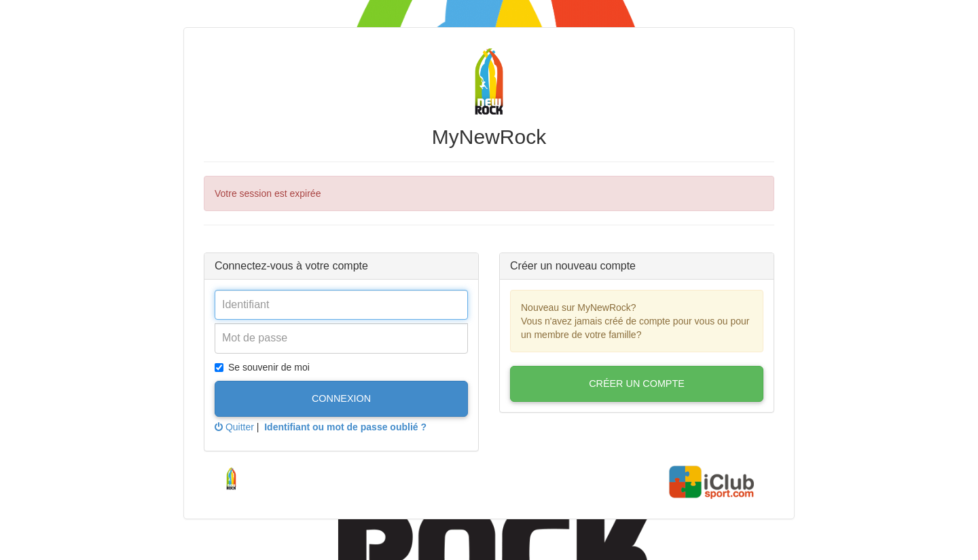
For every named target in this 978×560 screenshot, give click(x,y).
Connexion (341, 398)
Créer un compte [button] (637, 384)
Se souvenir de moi (262, 367)
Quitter (234, 427)
